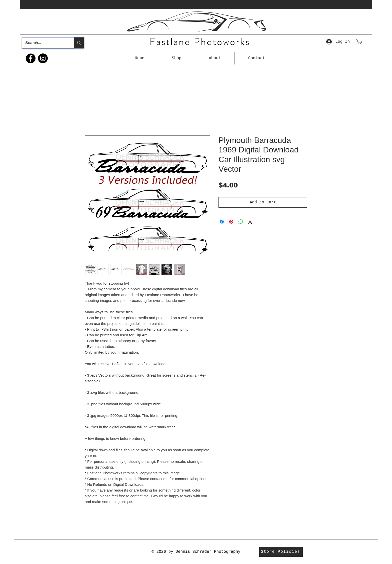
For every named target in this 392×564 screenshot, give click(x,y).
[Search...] (44, 43)
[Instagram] (43, 58)
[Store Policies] (281, 552)
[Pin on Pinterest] (231, 222)
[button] (177, 58)
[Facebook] (31, 58)
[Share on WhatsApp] (241, 222)
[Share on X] (250, 222)
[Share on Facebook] (222, 222)
